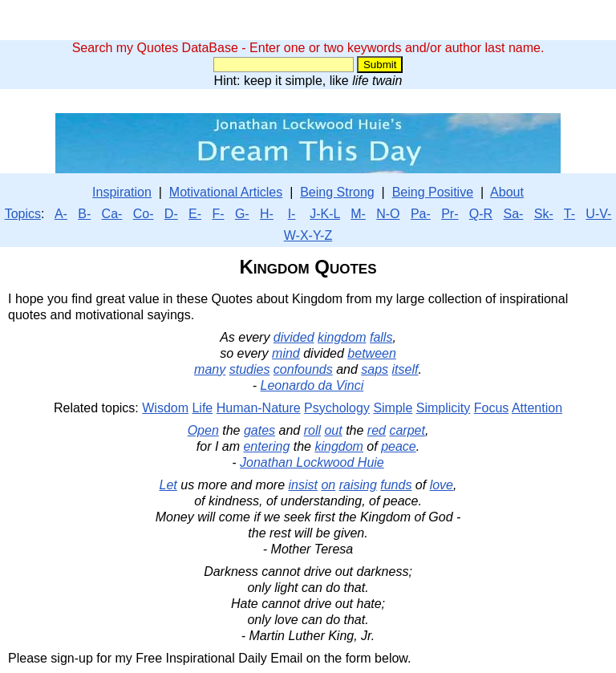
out (333, 430)
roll (312, 430)
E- (195, 214)
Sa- (513, 214)
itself (405, 369)
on (328, 485)
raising (358, 485)
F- (218, 214)
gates (259, 430)
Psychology (337, 408)
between (372, 353)
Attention (537, 408)
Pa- (421, 214)
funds (396, 485)
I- (292, 214)
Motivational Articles (226, 192)
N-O (388, 214)
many (210, 369)
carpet (407, 430)
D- (171, 214)
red (377, 430)
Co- (144, 214)
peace (399, 446)
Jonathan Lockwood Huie (312, 462)
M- (358, 214)
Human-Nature (259, 408)
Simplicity (444, 408)
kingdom (342, 337)
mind (286, 353)
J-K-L (325, 214)
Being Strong (337, 192)
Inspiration (122, 192)
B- (84, 214)
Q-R (481, 214)
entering (266, 446)
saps (375, 369)
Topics (23, 214)
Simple (393, 408)
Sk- (544, 214)
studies (250, 369)
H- (267, 214)
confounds (303, 369)
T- (569, 214)
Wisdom (165, 408)
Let (168, 485)
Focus (492, 408)
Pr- (450, 214)
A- (61, 214)
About (507, 192)
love (442, 485)
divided (294, 337)
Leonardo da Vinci (312, 385)
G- (242, 214)
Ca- (112, 214)
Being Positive (433, 192)
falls (381, 337)
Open (203, 430)
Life (202, 408)
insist (303, 485)
